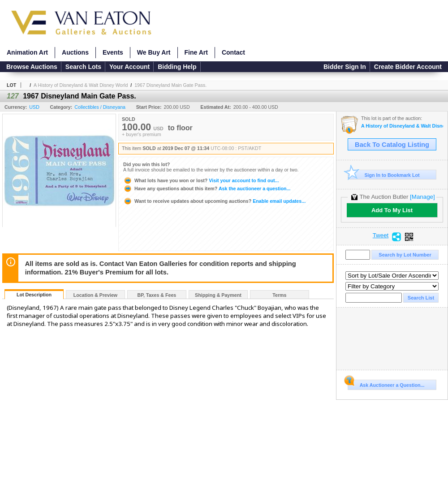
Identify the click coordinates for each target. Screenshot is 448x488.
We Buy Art (154, 52)
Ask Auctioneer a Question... (386, 384)
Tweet (381, 235)
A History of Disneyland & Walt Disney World (81, 85)
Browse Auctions (32, 67)
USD (34, 107)
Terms (279, 295)
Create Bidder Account (408, 67)
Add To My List (392, 210)
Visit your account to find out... (201, 180)
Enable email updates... (214, 201)
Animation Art (27, 52)
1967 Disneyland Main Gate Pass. (170, 85)
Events (113, 52)
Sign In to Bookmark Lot (384, 175)
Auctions (75, 52)
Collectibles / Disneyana (100, 107)
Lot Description (34, 295)
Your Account (129, 67)
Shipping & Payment (218, 295)
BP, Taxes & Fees (157, 295)
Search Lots (83, 67)
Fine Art (196, 52)
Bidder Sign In (345, 67)
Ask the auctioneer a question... (207, 188)
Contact (233, 52)
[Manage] (422, 197)
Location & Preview (95, 295)
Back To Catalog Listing (392, 145)
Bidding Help (177, 67)
